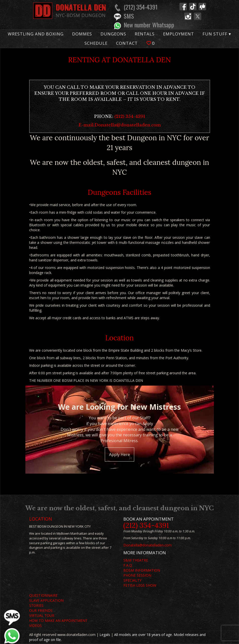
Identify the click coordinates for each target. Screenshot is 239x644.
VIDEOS (35, 626)
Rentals (145, 34)
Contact (127, 43)
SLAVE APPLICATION (46, 600)
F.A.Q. (128, 565)
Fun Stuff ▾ (217, 34)
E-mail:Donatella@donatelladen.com (120, 125)
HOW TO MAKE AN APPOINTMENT (58, 620)
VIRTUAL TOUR (42, 615)
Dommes (82, 34)
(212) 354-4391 (130, 117)
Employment (179, 34)
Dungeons (113, 34)
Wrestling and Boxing (36, 34)
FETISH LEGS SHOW (140, 585)
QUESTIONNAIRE (43, 595)
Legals (105, 635)
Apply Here (119, 454)
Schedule (96, 43)
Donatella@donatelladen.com (148, 545)
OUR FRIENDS (41, 610)
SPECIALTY (132, 580)
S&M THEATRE (136, 560)
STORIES (36, 605)
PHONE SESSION (137, 575)
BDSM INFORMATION (142, 570)
